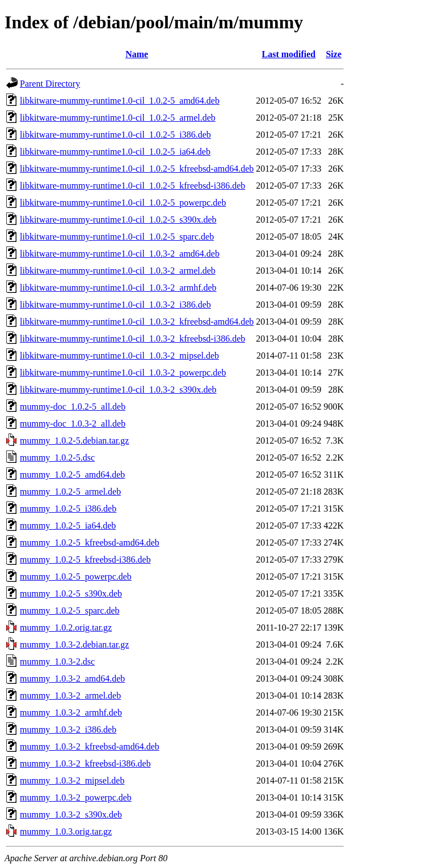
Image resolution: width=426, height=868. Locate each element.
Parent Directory (50, 84)
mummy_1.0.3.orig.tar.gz (66, 831)
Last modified (289, 54)
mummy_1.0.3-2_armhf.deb (71, 712)
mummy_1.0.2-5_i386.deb (68, 509)
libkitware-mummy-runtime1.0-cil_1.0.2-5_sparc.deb (117, 237)
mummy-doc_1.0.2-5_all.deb (73, 407)
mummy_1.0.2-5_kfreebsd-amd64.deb (90, 542)
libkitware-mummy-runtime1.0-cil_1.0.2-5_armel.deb (118, 118)
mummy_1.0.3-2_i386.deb (68, 729)
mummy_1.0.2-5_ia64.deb (68, 526)
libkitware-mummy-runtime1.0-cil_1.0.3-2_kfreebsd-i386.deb (132, 339)
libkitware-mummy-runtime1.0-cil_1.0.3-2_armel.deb (118, 271)
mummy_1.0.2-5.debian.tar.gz (74, 441)
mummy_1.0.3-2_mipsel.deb (72, 780)
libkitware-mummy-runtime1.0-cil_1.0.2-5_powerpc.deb (123, 203)
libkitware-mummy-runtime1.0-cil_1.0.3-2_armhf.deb (118, 288)
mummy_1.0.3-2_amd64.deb (72, 678)
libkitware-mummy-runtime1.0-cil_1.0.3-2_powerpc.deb (123, 373)
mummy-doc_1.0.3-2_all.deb (73, 424)
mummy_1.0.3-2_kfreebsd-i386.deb (85, 763)
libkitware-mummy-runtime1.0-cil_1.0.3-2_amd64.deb (120, 254)
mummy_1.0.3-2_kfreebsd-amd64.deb (90, 746)
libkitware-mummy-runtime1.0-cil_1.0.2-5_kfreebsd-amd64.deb (137, 169)
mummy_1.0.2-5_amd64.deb (72, 475)
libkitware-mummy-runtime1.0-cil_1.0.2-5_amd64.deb (120, 101)
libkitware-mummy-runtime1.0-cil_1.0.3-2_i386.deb (115, 305)
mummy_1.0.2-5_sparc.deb (70, 610)
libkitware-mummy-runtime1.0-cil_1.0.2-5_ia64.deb (115, 152)
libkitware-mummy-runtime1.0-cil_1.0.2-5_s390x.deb (118, 220)
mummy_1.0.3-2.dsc (57, 661)
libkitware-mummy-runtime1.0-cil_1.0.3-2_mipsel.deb (119, 356)
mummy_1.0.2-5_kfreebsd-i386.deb (85, 559)
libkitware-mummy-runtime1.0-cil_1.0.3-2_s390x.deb (118, 390)
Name (137, 54)
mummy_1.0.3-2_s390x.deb (71, 814)
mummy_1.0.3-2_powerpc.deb (76, 797)
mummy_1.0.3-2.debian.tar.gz (74, 644)
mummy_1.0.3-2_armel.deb (70, 695)
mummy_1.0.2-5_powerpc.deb (76, 576)
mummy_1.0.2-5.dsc (57, 458)
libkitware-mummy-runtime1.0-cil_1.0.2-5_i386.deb (115, 135)
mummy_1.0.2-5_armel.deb (70, 492)
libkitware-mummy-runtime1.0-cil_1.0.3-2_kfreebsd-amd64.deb (137, 322)
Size (334, 54)
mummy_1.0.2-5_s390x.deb (71, 593)
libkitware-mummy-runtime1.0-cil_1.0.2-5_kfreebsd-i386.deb (132, 186)
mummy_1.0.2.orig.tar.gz (66, 627)
